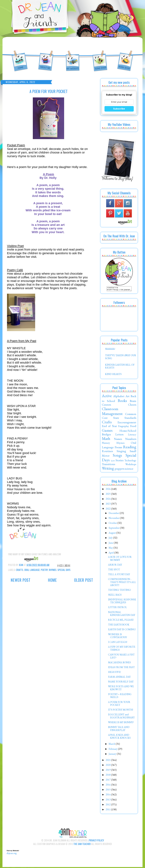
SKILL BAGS (115, 595)
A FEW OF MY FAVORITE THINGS (122, 649)
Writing (108, 469)
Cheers (132, 405)
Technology (130, 461)
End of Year (109, 427)
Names (118, 440)
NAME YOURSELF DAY (121, 682)
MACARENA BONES (119, 663)
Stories (120, 461)
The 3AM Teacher (82, 845)
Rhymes (53, 570)
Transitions (108, 465)
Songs (117, 456)
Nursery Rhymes (113, 444)
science (129, 469)
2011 (108, 810)
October (113, 524)
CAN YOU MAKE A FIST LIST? (121, 657)
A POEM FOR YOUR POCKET (119, 704)
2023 (108, 505)
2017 (108, 781)
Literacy (132, 435)
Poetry (44, 570)
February (113, 750)
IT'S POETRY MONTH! (121, 710)
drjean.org (12, 854)
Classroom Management (112, 412)
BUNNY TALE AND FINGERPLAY (119, 729)
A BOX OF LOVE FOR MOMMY (120, 559)
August (113, 534)
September (114, 529)
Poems (118, 448)
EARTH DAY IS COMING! (122, 630)
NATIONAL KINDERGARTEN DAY (122, 614)
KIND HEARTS (113, 375)
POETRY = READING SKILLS (120, 696)
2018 (108, 776)
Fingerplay (124, 427)
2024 (108, 500)
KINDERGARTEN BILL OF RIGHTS (120, 367)
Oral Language (32, 570)
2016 (108, 785)
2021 (108, 761)
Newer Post (21, 580)
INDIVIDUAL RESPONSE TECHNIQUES (122, 602)
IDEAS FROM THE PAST (121, 668)
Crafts (20, 570)
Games (107, 431)
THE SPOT (114, 570)
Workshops (131, 465)
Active (107, 397)
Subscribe (119, 109)
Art (127, 397)
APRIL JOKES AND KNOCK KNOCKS (119, 737)
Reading (130, 448)
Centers (106, 405)
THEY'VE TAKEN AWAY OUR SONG (121, 358)
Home (52, 580)
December (114, 514)
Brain (133, 402)
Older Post (84, 580)
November (114, 519)
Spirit (113, 461)
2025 (108, 495)
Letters (119, 435)
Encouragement (127, 423)
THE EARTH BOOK (119, 625)
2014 (108, 795)
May (111, 548)
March (112, 745)
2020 (108, 766)
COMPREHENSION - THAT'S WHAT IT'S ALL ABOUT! (122, 583)
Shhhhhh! (110, 350)
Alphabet (119, 397)
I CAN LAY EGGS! (118, 643)
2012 (108, 805)
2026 (108, 490)
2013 (108, 800)
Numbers (131, 440)
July (111, 538)
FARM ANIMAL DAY (119, 678)
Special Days (64, 570)
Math (106, 439)
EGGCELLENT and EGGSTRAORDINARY (121, 717)
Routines (107, 452)
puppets (120, 469)
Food (133, 427)
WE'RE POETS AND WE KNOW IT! (121, 689)
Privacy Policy (96, 841)
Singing (121, 452)
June (111, 544)
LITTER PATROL (117, 608)
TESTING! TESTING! (119, 591)
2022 (108, 509)
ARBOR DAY (115, 565)
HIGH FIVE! (114, 673)
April (111, 553)
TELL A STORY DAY (119, 575)
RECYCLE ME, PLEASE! (121, 621)
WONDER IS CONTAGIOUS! (117, 637)
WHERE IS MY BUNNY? (121, 723)
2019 (108, 771)
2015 (108, 790)
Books (122, 401)
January (113, 755)
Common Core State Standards (119, 417)
